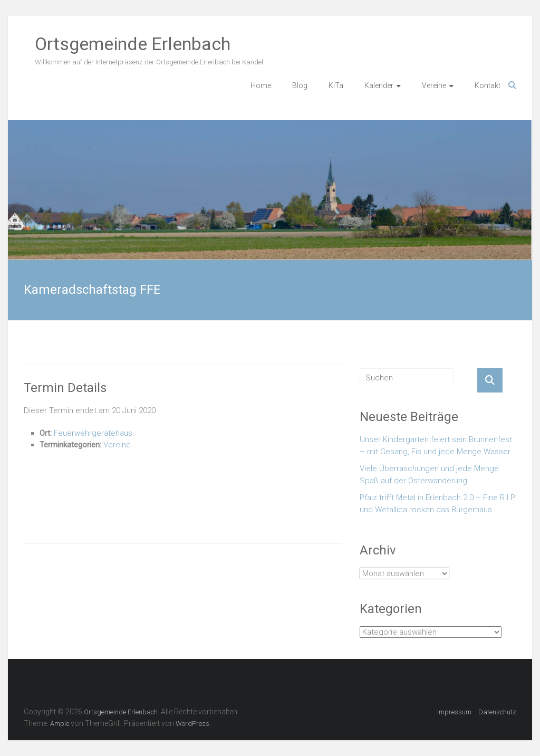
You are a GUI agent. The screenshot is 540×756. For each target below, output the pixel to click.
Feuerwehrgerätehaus (93, 433)
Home (261, 85)
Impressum (454, 712)
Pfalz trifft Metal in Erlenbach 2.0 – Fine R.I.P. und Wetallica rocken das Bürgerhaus (438, 504)
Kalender (379, 85)
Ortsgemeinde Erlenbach (133, 44)
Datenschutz (497, 712)
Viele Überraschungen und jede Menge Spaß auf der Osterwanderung (429, 475)
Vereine (434, 85)
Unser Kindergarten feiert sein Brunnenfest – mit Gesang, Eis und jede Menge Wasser (436, 446)
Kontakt (488, 85)
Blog (300, 85)
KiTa (336, 85)
